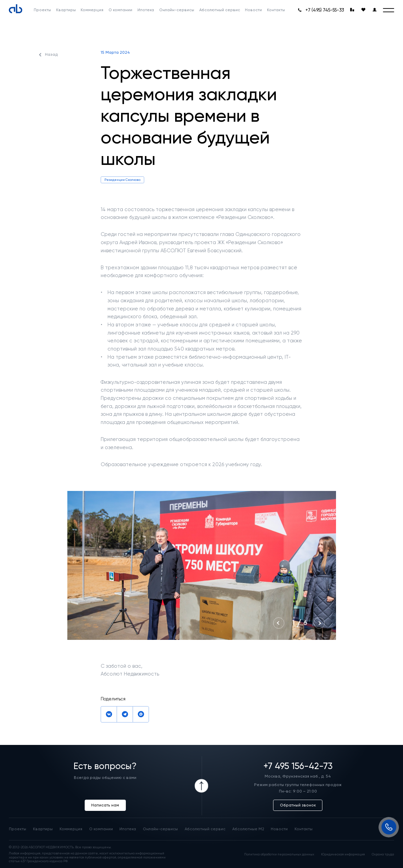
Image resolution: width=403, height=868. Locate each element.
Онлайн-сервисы (160, 829)
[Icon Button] (202, 786)
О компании (101, 829)
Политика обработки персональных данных (279, 854)
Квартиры (43, 829)
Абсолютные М (248, 829)
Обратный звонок (298, 805)
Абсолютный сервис (205, 829)
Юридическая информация (343, 854)
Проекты (18, 829)
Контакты (304, 829)
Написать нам (105, 805)
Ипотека (128, 829)
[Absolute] (16, 9)
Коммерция (71, 829)
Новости (279, 829)
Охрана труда (383, 854)
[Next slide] (319, 623)
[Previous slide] (279, 623)
